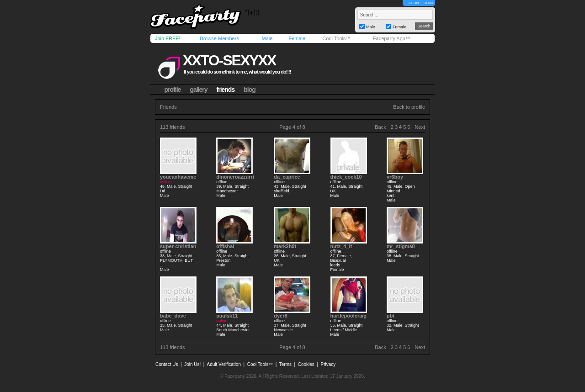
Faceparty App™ (392, 38)
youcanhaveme (178, 177)
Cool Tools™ (336, 38)
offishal (225, 246)
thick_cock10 (346, 177)
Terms (285, 364)
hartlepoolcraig (348, 316)
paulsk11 (227, 316)
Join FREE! (168, 38)
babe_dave (173, 316)
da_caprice (287, 177)
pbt (391, 316)
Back (380, 127)
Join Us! (192, 364)
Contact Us (167, 364)
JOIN (429, 3)
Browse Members (219, 38)
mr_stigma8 (401, 246)
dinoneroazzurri (235, 177)
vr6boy (395, 177)
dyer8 (280, 316)
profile (173, 90)
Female (297, 38)
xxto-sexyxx (229, 60)
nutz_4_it (341, 246)
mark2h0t (285, 246)
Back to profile (409, 107)
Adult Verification (224, 364)
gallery (198, 90)
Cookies (306, 364)
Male (267, 38)
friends (226, 90)
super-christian (178, 246)
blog (250, 90)
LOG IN (412, 3)
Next (420, 127)
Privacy (328, 364)
